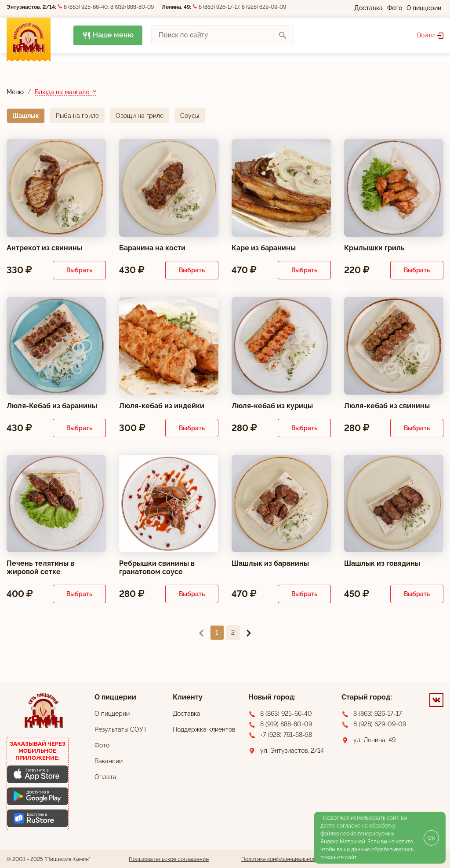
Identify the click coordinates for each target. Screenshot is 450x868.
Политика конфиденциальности (281, 859)
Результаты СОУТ (121, 729)
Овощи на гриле (140, 115)
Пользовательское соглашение (169, 859)
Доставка (368, 8)
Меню (15, 92)
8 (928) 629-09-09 (264, 7)
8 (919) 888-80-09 (132, 7)
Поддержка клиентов (204, 729)
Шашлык (26, 115)
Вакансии (109, 761)
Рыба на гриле (77, 115)
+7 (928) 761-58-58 (286, 735)
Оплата (105, 777)
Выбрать (79, 270)
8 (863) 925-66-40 (86, 7)
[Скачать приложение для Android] (38, 796)
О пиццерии (424, 8)
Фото (395, 8)
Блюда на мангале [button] (63, 92)
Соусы (190, 115)
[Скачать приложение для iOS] (38, 774)
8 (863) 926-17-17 (219, 7)
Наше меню (108, 35)
